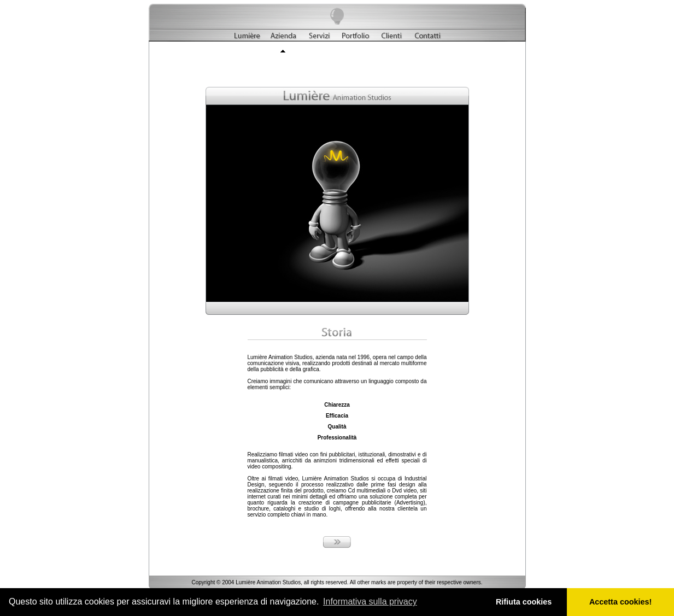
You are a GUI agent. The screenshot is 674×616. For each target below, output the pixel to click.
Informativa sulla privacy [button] (370, 602)
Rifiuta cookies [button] (524, 602)
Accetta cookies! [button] (620, 602)
